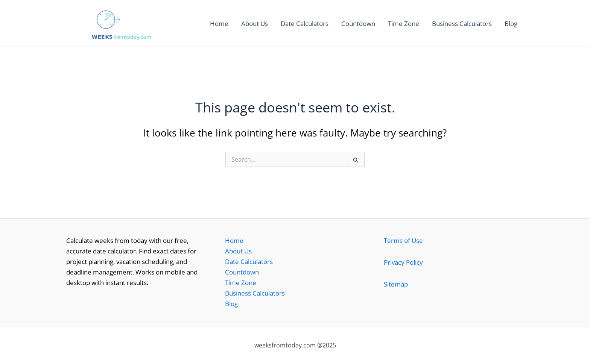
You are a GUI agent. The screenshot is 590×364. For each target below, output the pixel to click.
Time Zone (404, 24)
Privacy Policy (403, 262)
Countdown (358, 24)
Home (219, 24)
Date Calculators (305, 24)
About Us (255, 24)
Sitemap (396, 284)
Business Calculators (462, 24)
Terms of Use (403, 240)
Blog (511, 24)
